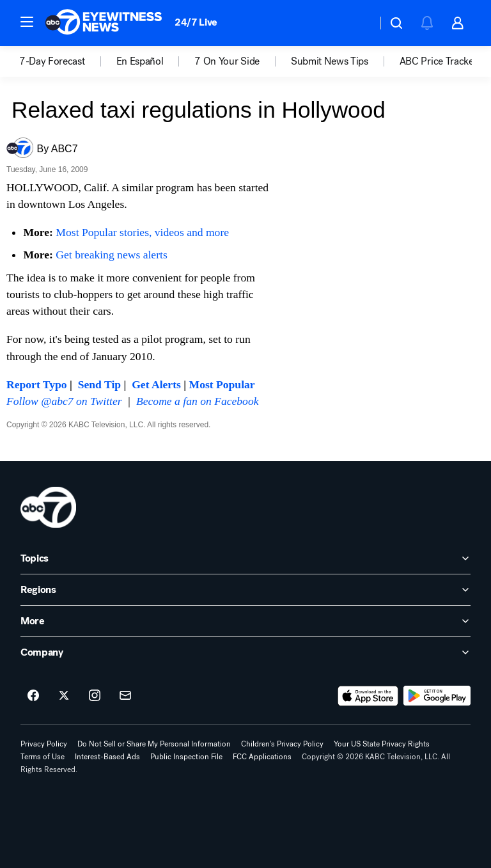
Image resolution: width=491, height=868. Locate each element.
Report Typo (37, 384)
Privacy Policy (44, 744)
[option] (68, 61)
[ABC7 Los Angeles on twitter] (64, 696)
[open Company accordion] (245, 652)
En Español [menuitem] (140, 61)
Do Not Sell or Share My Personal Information (154, 744)
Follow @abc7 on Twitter (64, 401)
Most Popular (222, 384)
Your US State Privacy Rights (382, 744)
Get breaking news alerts (111, 255)
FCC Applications (262, 757)
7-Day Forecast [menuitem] (52, 61)
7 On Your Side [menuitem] (227, 61)
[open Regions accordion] (245, 590)
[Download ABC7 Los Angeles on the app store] (368, 696)
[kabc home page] (48, 507)
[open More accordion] (245, 621)
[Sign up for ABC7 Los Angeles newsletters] (125, 696)
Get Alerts (156, 384)
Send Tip (99, 384)
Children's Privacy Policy (282, 744)
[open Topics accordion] (245, 558)
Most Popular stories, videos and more (142, 232)
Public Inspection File (186, 757)
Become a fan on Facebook (198, 401)
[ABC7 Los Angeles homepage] (104, 23)
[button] (27, 22)
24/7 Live (196, 22)
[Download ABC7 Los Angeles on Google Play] (437, 696)
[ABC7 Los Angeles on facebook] (33, 696)
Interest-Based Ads (107, 757)
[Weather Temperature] (357, 23)
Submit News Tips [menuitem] (330, 61)
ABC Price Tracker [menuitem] (439, 61)
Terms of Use (43, 757)
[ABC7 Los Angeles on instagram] (95, 696)
